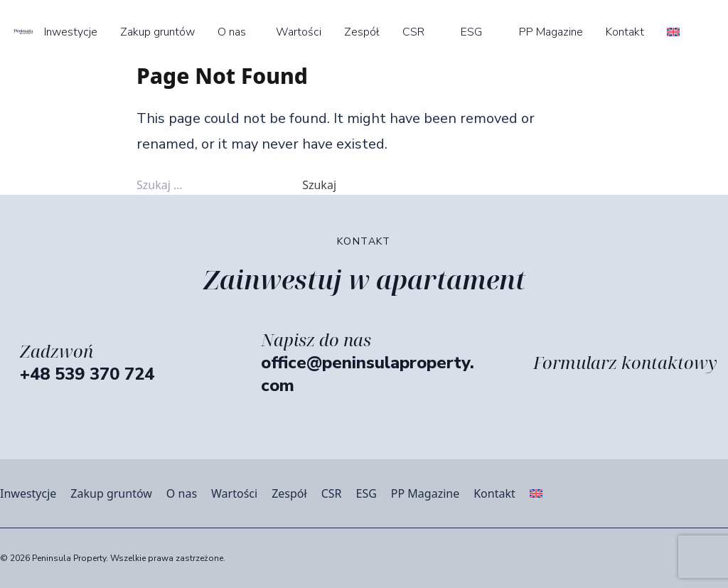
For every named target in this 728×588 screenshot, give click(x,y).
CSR (413, 32)
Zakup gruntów (157, 32)
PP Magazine (551, 32)
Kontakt (625, 32)
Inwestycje (71, 32)
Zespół (362, 32)
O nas (232, 32)
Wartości (299, 32)
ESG (471, 32)
